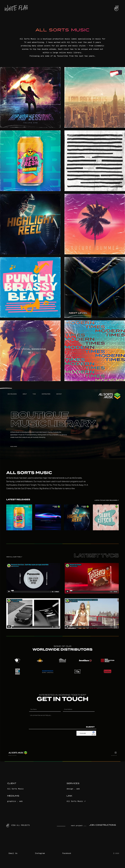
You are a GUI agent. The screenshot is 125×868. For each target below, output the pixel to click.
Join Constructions (103, 825)
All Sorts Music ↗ (76, 801)
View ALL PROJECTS (20, 825)
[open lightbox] (30, 97)
